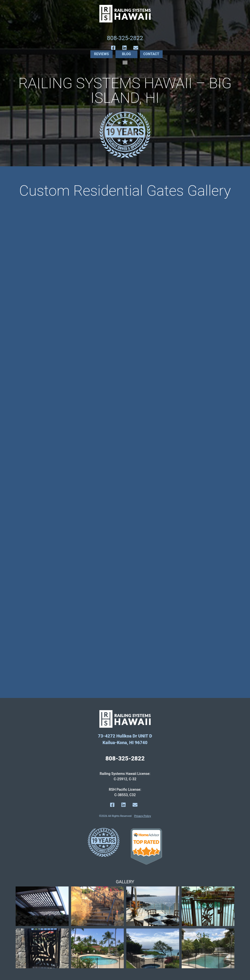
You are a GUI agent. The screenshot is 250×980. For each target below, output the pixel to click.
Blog (126, 54)
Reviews (101, 54)
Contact (151, 54)
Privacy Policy (142, 816)
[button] (125, 62)
